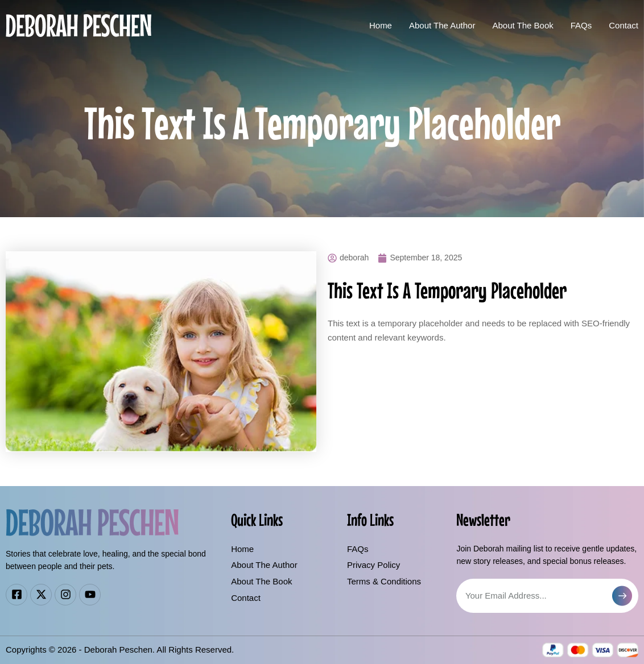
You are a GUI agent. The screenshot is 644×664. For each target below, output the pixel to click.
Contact (624, 25)
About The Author (442, 25)
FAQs (581, 25)
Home (381, 25)
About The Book (523, 25)
